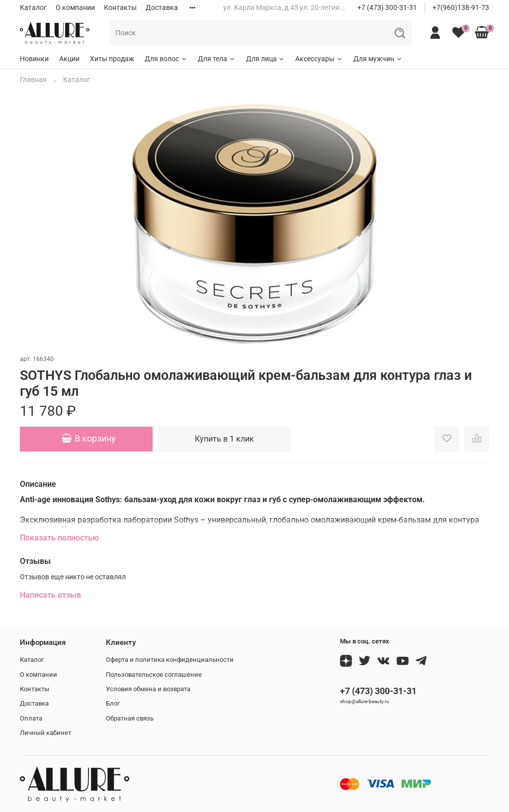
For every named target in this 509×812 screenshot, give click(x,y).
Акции (69, 59)
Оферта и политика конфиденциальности (170, 660)
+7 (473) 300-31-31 (387, 7)
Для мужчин (378, 59)
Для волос (166, 59)
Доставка (162, 7)
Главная (33, 80)
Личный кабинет (45, 733)
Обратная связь (130, 718)
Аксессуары (319, 59)
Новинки (34, 59)
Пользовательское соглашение (154, 675)
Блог (113, 703)
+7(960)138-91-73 (461, 7)
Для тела (217, 59)
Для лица (266, 59)
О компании (75, 7)
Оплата (31, 718)
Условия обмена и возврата (148, 689)
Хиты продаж (112, 59)
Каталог (33, 7)
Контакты (120, 7)
